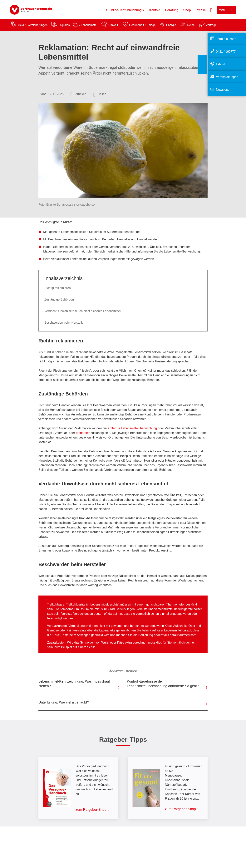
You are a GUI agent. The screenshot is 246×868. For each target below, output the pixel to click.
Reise (191, 25)
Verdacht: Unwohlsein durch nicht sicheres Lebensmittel (83, 311)
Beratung (172, 10)
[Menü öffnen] (226, 10)
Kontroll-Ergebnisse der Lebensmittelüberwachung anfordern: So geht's (163, 684)
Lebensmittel (89, 25)
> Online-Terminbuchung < (125, 10)
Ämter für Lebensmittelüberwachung (132, 428)
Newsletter (223, 90)
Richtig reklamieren (58, 288)
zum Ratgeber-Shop (91, 810)
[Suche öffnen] (211, 10)
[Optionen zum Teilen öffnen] (100, 94)
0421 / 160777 (226, 52)
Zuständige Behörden (59, 299)
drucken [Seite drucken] (81, 94)
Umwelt (113, 25)
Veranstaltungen (227, 77)
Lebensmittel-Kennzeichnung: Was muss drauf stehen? (74, 684)
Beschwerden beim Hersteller (64, 323)
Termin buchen (226, 39)
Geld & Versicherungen (33, 25)
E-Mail (220, 64)
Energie (171, 25)
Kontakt (155, 10)
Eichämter (83, 433)
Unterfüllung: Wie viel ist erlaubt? (64, 702)
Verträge (211, 25)
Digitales (64, 25)
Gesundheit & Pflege (142, 25)
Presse (201, 10)
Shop (187, 10)
